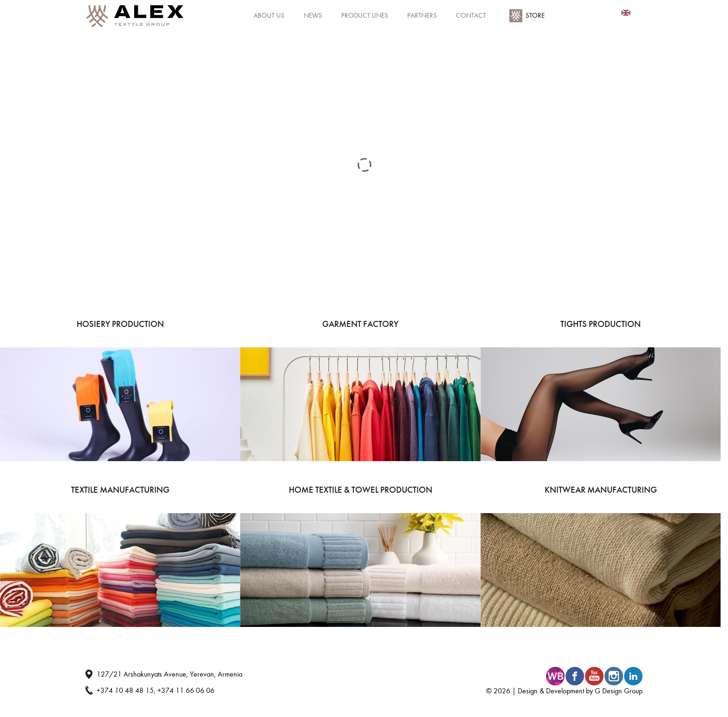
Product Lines (365, 15)
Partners (422, 15)
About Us (269, 15)
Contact (471, 15)
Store (535, 15)
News (313, 15)
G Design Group (619, 691)
